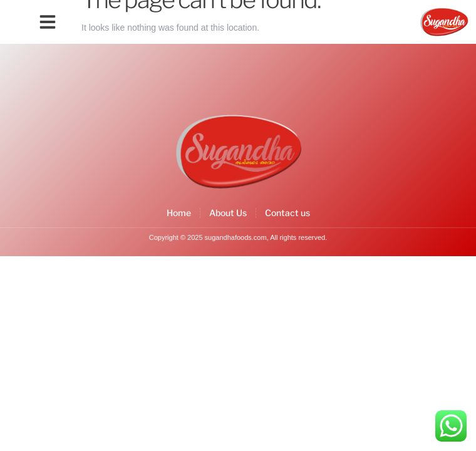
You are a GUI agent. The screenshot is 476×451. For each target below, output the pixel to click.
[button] (48, 22)
